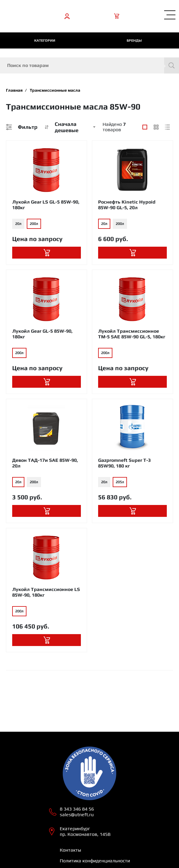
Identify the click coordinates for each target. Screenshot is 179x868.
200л (34, 224)
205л (120, 482)
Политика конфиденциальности (95, 861)
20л (18, 224)
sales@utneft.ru (77, 815)
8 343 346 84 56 (77, 809)
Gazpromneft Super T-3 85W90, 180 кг (124, 463)
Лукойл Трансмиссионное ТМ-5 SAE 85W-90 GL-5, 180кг (132, 334)
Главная (14, 90)
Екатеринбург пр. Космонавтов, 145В (85, 831)
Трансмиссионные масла (55, 90)
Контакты (70, 850)
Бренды (134, 40)
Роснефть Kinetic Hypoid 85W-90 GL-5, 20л (127, 205)
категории (45, 40)
